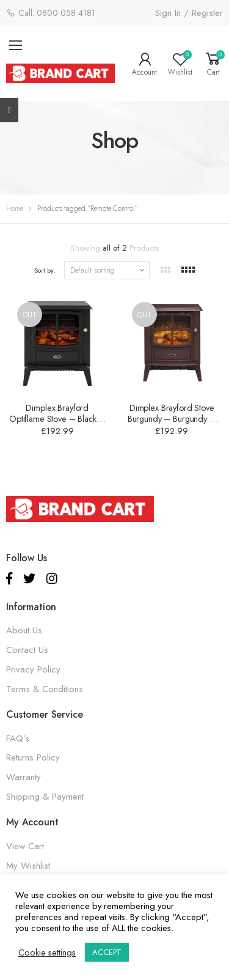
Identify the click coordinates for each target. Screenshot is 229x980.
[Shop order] (107, 270)
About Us (24, 630)
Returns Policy (33, 757)
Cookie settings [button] (47, 952)
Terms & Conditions (45, 689)
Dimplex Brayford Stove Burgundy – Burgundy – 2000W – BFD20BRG (172, 419)
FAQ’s (18, 739)
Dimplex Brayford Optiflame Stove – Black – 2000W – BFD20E (57, 419)
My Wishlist (28, 866)
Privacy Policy (33, 669)
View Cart (25, 846)
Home (15, 208)
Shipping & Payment (45, 797)
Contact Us (27, 650)
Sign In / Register (189, 13)
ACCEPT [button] (107, 952)
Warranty (24, 777)
